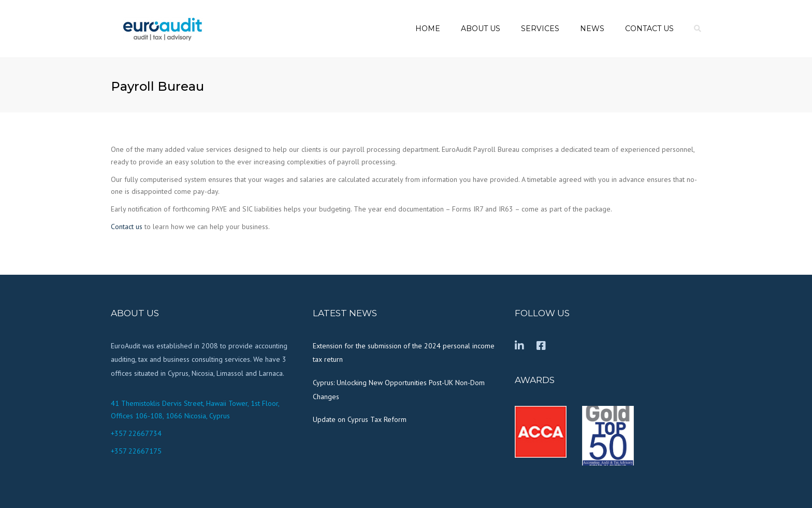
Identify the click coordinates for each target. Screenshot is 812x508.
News (592, 29)
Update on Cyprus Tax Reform (360, 419)
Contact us (649, 29)
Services (540, 29)
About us (481, 29)
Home (428, 29)
